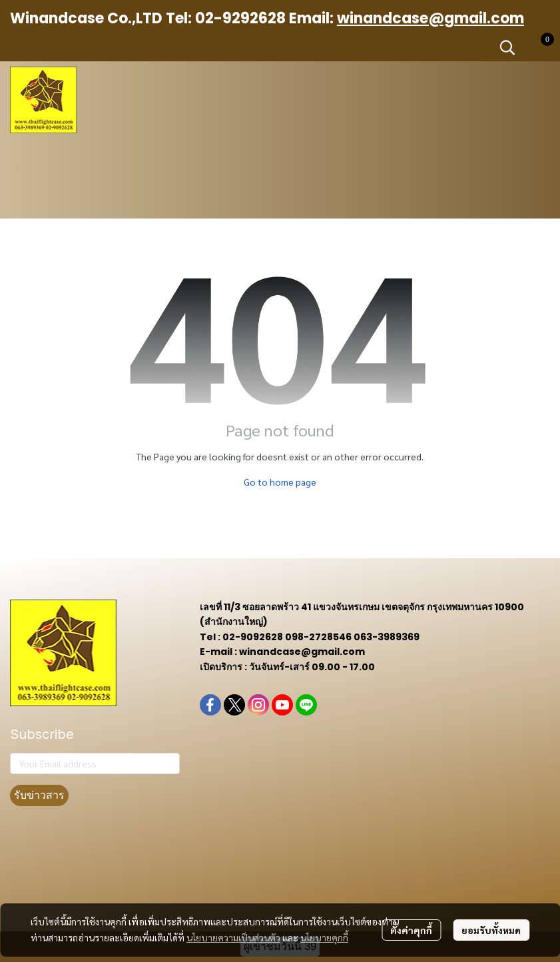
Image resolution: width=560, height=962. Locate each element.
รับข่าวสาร (39, 795)
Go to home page (280, 482)
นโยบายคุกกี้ (324, 937)
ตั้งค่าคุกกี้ (411, 930)
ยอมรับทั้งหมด (491, 930)
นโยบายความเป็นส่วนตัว (233, 937)
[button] (507, 47)
